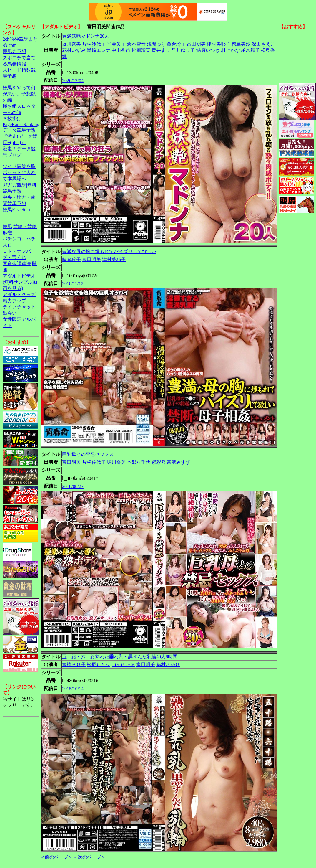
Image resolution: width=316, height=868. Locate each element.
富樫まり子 (74, 665)
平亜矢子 (116, 44)
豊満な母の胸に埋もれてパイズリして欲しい (109, 251)
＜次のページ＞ (89, 857)
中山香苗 (121, 50)
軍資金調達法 (17, 264)
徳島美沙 (241, 44)
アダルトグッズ (19, 294)
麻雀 (7, 233)
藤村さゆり (168, 665)
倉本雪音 (136, 44)
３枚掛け (12, 119)
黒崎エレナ (99, 50)
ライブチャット (19, 307)
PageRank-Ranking (21, 124)
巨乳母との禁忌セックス (88, 454)
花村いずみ (74, 50)
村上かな (230, 50)
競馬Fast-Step (16, 210)
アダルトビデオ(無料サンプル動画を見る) (20, 282)
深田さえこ (263, 44)
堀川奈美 (71, 44)
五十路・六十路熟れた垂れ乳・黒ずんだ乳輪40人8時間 (120, 657)
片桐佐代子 (94, 462)
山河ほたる (123, 665)
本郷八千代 (139, 462)
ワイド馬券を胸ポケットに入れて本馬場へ (19, 173)
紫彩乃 (159, 462)
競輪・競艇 (25, 226)
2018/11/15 (73, 284)
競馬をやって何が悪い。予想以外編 (19, 94)
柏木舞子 (250, 50)
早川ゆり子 (183, 50)
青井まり (161, 50)
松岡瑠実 (141, 50)
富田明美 (196, 44)
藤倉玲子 (176, 44)
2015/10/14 (73, 689)
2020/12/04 (73, 81)
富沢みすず (179, 462)
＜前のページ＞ (56, 857)
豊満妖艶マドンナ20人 (86, 36)
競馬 (7, 226)
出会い (10, 313)
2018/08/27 (73, 486)
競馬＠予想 (14, 51)
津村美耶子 (219, 44)
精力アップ (14, 301)
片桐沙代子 (94, 44)
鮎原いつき (208, 50)
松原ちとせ (99, 665)
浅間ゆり (156, 44)
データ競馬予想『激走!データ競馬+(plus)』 (20, 136)
